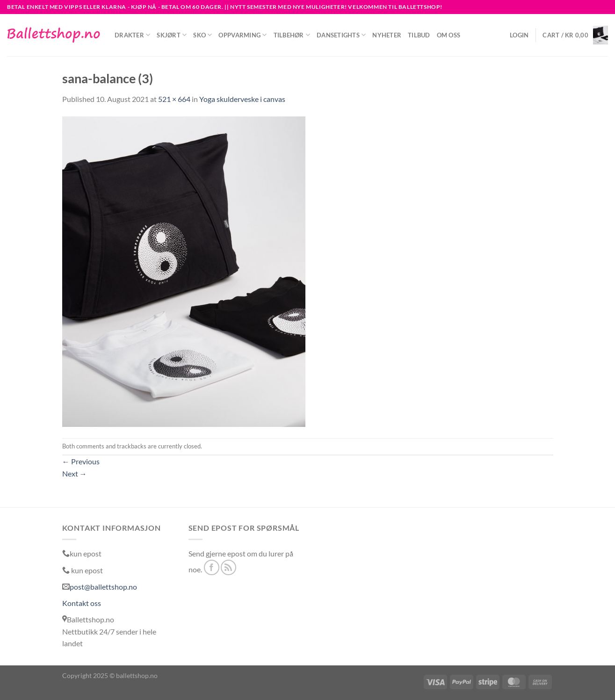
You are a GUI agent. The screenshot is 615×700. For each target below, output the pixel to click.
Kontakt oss (82, 603)
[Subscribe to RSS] (228, 567)
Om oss (449, 35)
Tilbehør (292, 35)
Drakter (132, 35)
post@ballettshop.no (103, 587)
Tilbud (419, 35)
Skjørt (172, 35)
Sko (203, 35)
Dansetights (341, 35)
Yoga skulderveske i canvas (242, 99)
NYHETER (387, 35)
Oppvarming (242, 35)
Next (75, 473)
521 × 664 (174, 99)
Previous (81, 461)
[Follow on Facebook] (212, 567)
